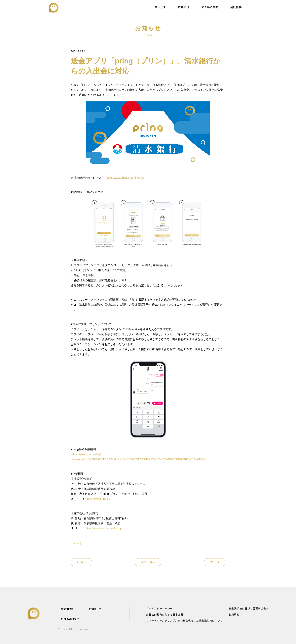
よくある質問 (210, 7)
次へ (215, 562)
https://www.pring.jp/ (97, 499)
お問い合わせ (70, 619)
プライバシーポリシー (159, 608)
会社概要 (236, 7)
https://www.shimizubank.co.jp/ (125, 178)
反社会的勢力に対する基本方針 (165, 614)
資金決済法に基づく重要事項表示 (249, 608)
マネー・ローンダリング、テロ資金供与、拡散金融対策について (184, 620)
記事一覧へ (148, 562)
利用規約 (234, 614)
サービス (160, 7)
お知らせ (184, 7)
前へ (81, 562)
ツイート (76, 543)
